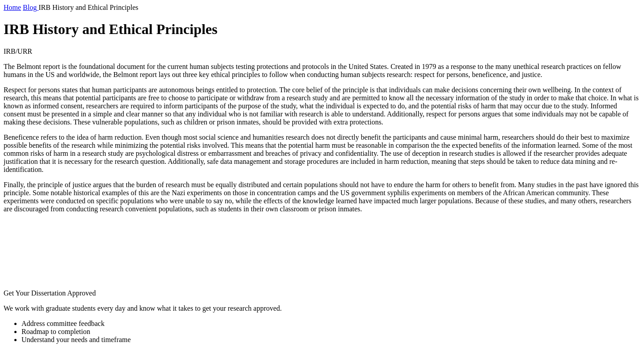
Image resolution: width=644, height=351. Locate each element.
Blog (31, 7)
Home (12, 7)
